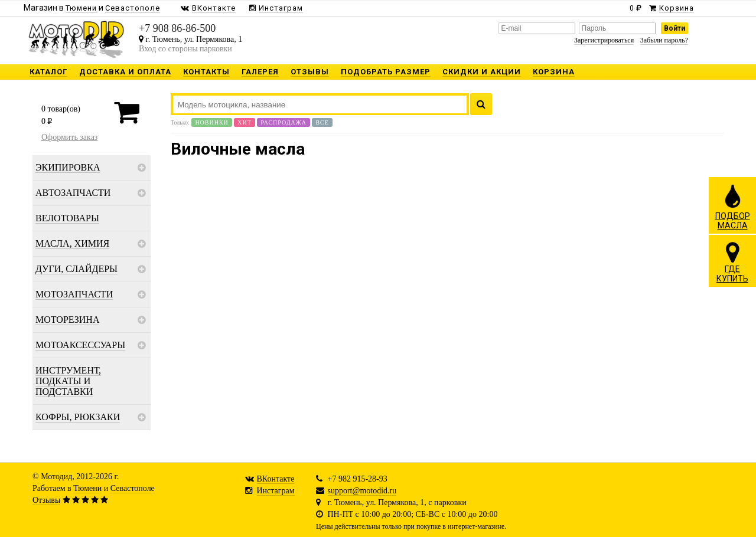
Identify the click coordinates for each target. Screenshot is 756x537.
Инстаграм (276, 491)
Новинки (211, 122)
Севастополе (133, 488)
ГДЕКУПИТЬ (732, 262)
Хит (245, 122)
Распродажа (283, 122)
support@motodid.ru (362, 491)
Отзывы (46, 500)
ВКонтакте (276, 479)
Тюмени (87, 488)
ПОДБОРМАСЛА (733, 207)
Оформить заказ (69, 137)
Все (322, 122)
